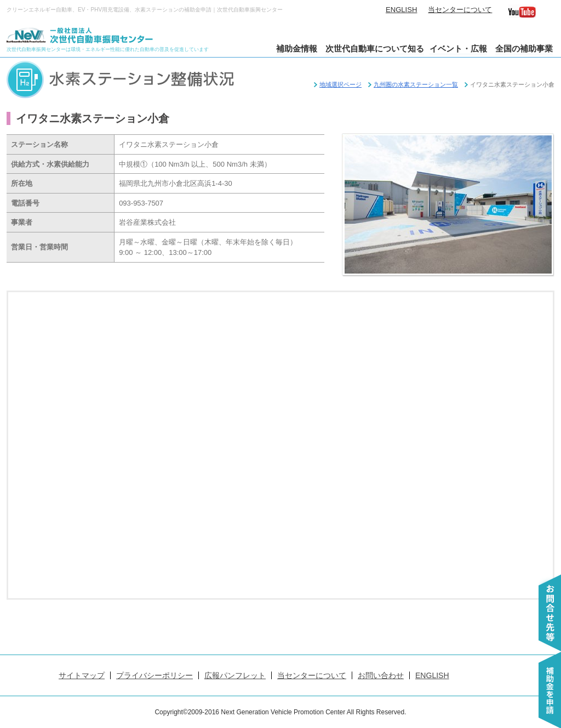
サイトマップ (82, 675)
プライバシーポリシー (154, 675)
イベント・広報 (458, 49)
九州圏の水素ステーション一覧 (416, 84)
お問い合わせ (381, 675)
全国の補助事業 (524, 49)
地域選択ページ (340, 84)
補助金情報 (297, 49)
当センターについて (460, 10)
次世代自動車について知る (375, 49)
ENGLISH (401, 10)
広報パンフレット (235, 675)
